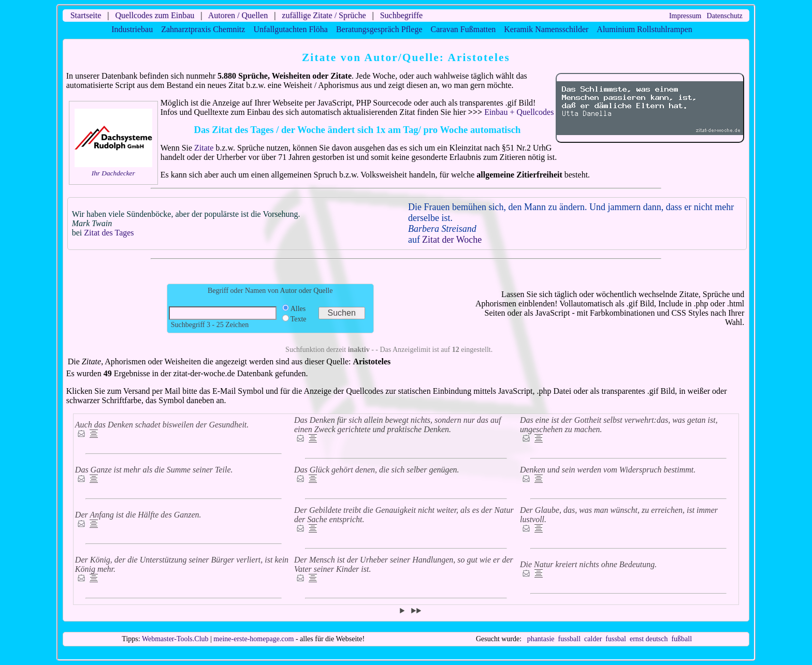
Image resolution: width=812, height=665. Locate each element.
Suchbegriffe (401, 15)
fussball (570, 639)
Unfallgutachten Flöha (291, 29)
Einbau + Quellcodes (519, 112)
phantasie (541, 639)
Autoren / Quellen (238, 15)
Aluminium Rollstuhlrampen (644, 29)
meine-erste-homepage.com (253, 639)
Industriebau (132, 29)
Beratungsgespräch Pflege (379, 29)
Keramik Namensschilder (546, 29)
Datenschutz (725, 16)
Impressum (685, 16)
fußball (682, 639)
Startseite (86, 15)
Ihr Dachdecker (113, 173)
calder (593, 639)
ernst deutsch (649, 639)
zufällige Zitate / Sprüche (324, 15)
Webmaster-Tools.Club (175, 639)
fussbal (616, 639)
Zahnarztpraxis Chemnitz (203, 29)
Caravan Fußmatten (463, 29)
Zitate (204, 148)
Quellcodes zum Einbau (155, 15)
